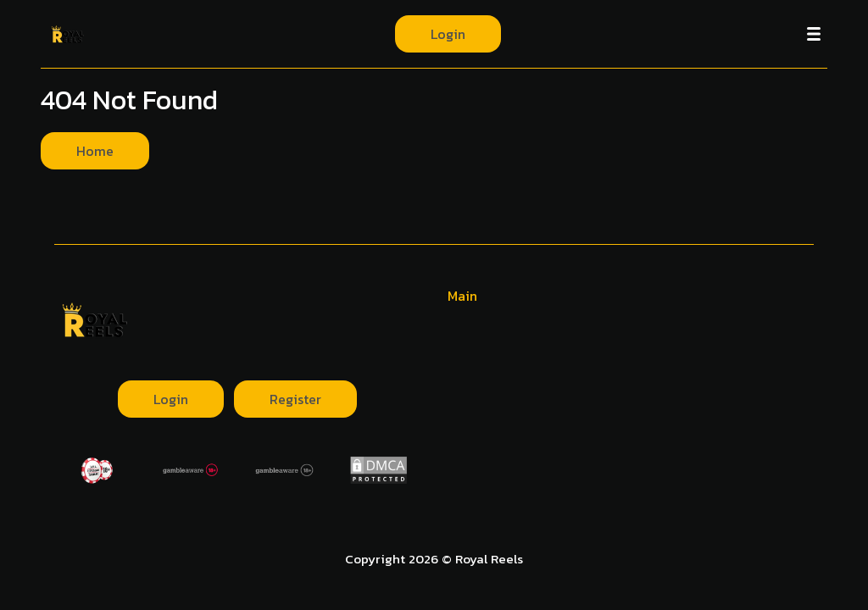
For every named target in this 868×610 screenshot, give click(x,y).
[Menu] (814, 34)
